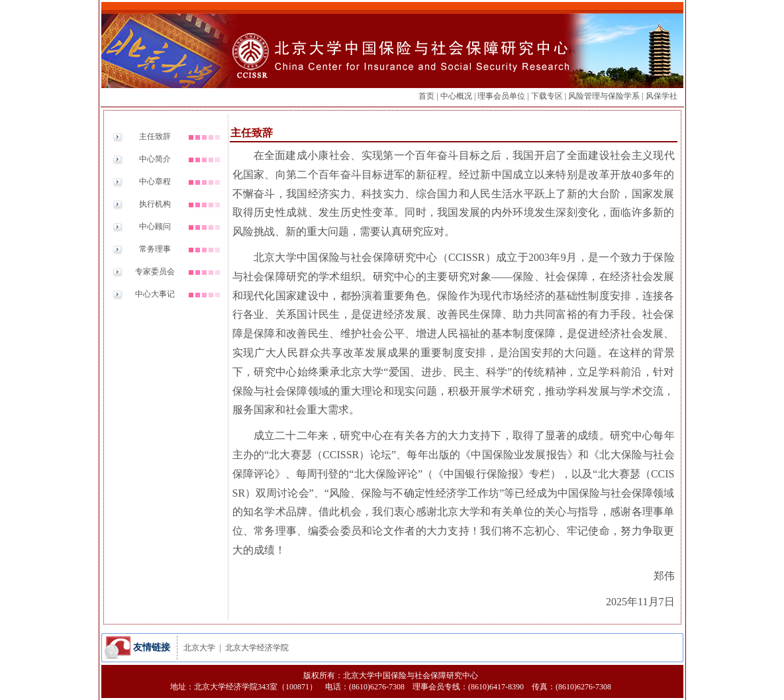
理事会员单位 (501, 96)
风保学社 (661, 96)
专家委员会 (155, 272)
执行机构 (155, 204)
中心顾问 (155, 226)
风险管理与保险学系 (604, 96)
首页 (426, 96)
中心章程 (155, 181)
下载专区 (547, 96)
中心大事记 (155, 294)
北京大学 (199, 648)
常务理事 (155, 249)
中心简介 (155, 159)
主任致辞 (155, 136)
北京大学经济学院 (257, 648)
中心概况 (456, 96)
